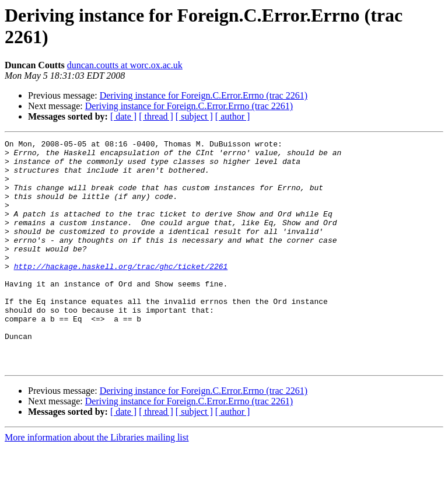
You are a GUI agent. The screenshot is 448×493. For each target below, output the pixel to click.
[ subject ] (194, 116)
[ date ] (123, 116)
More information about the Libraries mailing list (97, 483)
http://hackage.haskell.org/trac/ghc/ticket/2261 (121, 292)
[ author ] (233, 116)
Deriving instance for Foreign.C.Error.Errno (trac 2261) (204, 95)
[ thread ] (156, 116)
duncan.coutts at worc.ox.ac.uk (125, 65)
